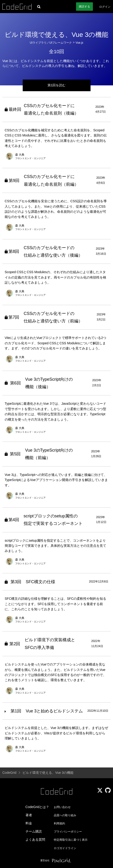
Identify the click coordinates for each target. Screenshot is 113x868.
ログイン (105, 7)
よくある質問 (35, 840)
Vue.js (79, 43)
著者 (29, 815)
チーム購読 (34, 831)
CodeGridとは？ (37, 807)
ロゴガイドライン (65, 848)
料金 (29, 823)
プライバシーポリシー (68, 832)
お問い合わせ (62, 807)
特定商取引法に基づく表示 (71, 840)
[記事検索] (39, 7)
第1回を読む (57, 85)
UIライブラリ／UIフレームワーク (51, 43)
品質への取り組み (65, 815)
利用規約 (59, 823)
